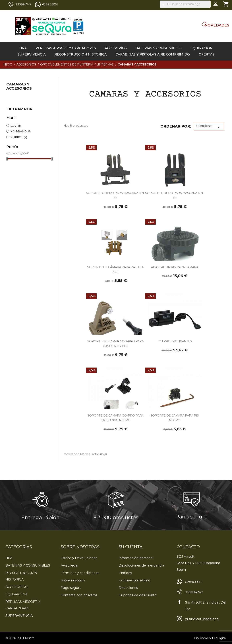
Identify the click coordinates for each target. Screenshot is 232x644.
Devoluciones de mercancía (141, 565)
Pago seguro (71, 588)
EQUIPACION (202, 48)
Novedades (217, 25)
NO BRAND (21, 131)
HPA (23, 48)
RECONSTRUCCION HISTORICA (81, 54)
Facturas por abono (134, 580)
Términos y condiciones (80, 573)
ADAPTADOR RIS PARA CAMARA (175, 267)
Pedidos (125, 573)
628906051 (50, 4)
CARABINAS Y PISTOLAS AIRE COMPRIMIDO (153, 54)
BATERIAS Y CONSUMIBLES (159, 48)
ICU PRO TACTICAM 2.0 (175, 341)
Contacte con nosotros (79, 595)
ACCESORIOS (116, 48)
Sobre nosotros (73, 580)
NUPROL (19, 137)
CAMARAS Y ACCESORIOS (19, 86)
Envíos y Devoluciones (79, 558)
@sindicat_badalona (202, 619)
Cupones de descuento (138, 595)
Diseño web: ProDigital (210, 638)
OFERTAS (207, 54)
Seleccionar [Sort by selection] (209, 127)
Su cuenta (131, 547)
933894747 (23, 4)
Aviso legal (70, 565)
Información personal (136, 558)
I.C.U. (16, 126)
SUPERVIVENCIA (32, 54)
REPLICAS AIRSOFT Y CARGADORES (66, 48)
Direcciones (128, 588)
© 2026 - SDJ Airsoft (20, 638)
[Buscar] (185, 4)
